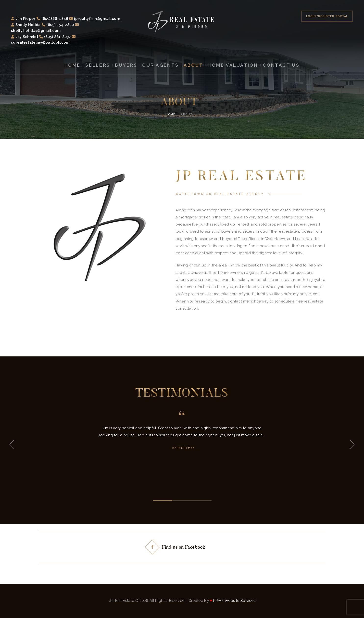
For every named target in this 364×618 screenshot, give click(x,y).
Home (170, 114)
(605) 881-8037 (57, 37)
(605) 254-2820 (60, 25)
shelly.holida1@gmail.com (36, 31)
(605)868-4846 (55, 19)
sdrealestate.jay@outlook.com (40, 42)
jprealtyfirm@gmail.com (97, 19)
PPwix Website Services (234, 601)
